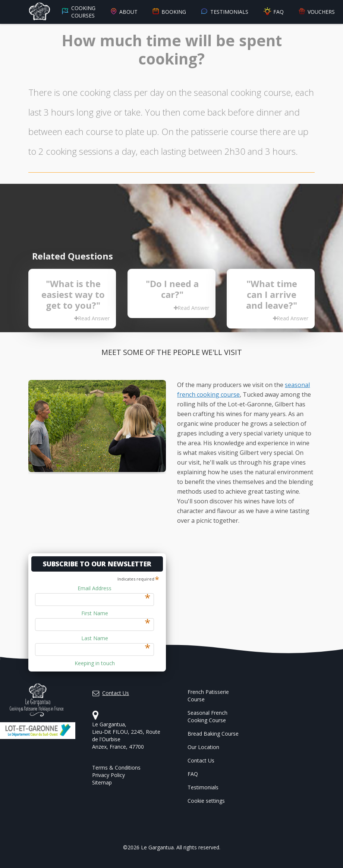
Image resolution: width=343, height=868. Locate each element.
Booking (169, 12)
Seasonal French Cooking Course (207, 716)
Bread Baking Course (213, 734)
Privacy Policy (108, 775)
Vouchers (317, 12)
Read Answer (92, 318)
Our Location (203, 747)
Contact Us (201, 760)
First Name (116, 613)
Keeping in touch (95, 663)
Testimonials (224, 12)
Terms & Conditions (116, 768)
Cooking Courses (78, 12)
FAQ (273, 12)
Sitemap (102, 782)
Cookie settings (206, 801)
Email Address (114, 588)
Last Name (116, 638)
